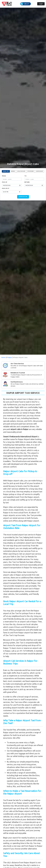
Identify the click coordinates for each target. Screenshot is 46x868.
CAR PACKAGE (39, 171)
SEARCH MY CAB (23, 197)
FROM (4, 176)
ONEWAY (13, 171)
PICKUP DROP (31, 171)
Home (3, 357)
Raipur (10, 357)
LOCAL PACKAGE (21, 171)
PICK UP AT (6, 188)
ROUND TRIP (6, 171)
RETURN (27, 182)
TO (25, 176)
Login (41, 4)
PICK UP (5, 182)
